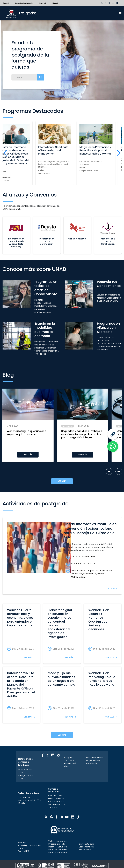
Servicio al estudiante (24, 3)
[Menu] (120, 13)
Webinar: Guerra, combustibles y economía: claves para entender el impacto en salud (20, 618)
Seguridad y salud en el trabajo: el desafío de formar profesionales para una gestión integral (82, 434)
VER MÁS (28, 455)
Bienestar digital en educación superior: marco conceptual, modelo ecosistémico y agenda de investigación (60, 624)
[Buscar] (28, 77)
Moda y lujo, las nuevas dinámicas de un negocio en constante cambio (61, 679)
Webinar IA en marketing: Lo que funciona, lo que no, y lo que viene (102, 679)
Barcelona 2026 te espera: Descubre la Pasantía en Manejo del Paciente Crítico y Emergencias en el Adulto (21, 685)
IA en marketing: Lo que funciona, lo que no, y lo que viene (27, 433)
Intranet (43, 3)
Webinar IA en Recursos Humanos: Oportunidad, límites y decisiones (99, 620)
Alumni (55, 3)
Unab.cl (6, 3)
